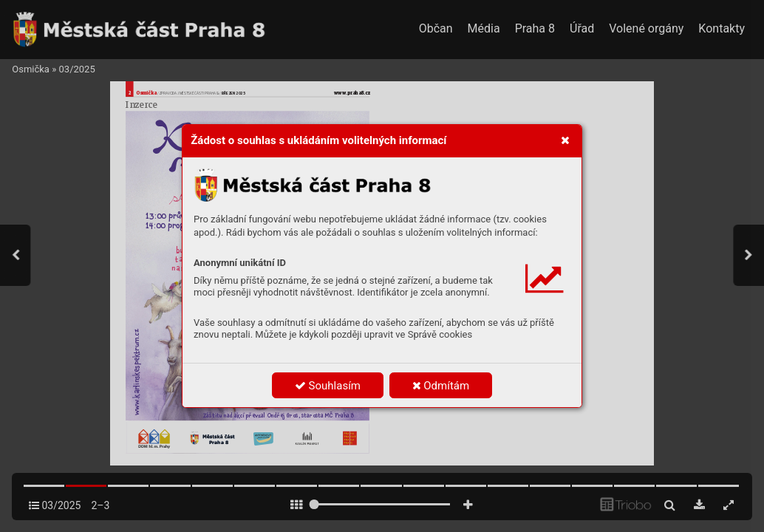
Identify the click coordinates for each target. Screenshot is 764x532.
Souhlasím (328, 386)
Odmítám (441, 386)
